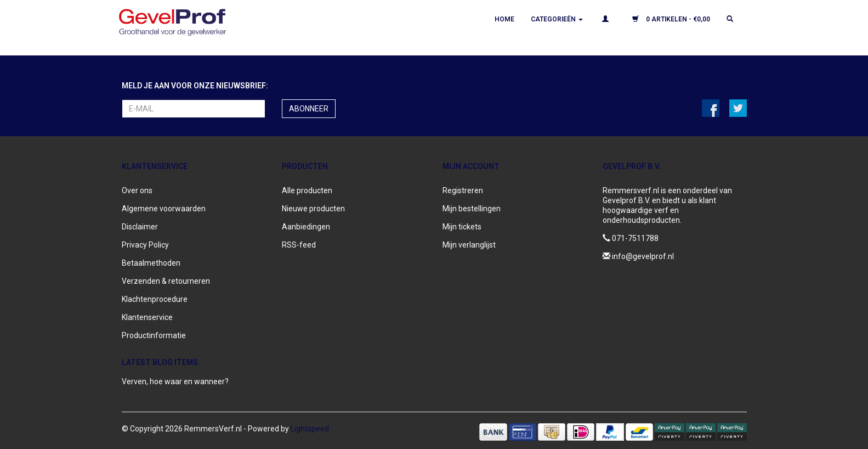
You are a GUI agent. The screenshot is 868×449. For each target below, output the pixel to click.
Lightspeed (310, 429)
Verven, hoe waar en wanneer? (175, 381)
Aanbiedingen (306, 227)
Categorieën (557, 19)
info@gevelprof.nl (643, 256)
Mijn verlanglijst (469, 245)
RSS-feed (299, 245)
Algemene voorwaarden (164, 209)
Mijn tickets (462, 227)
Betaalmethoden (151, 263)
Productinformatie (154, 335)
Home (504, 19)
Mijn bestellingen (472, 209)
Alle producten (307, 190)
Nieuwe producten (313, 209)
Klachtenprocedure (155, 299)
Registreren (463, 190)
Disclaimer (140, 227)
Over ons (137, 190)
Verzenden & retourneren (166, 281)
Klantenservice (147, 317)
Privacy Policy (145, 245)
